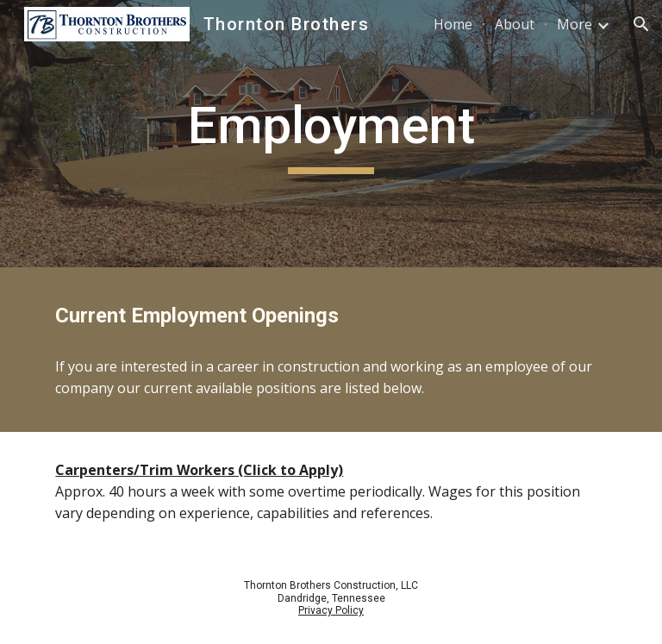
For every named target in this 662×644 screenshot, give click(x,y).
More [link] (575, 24)
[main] (331, 134)
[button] (641, 24)
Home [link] (453, 24)
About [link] (515, 24)
